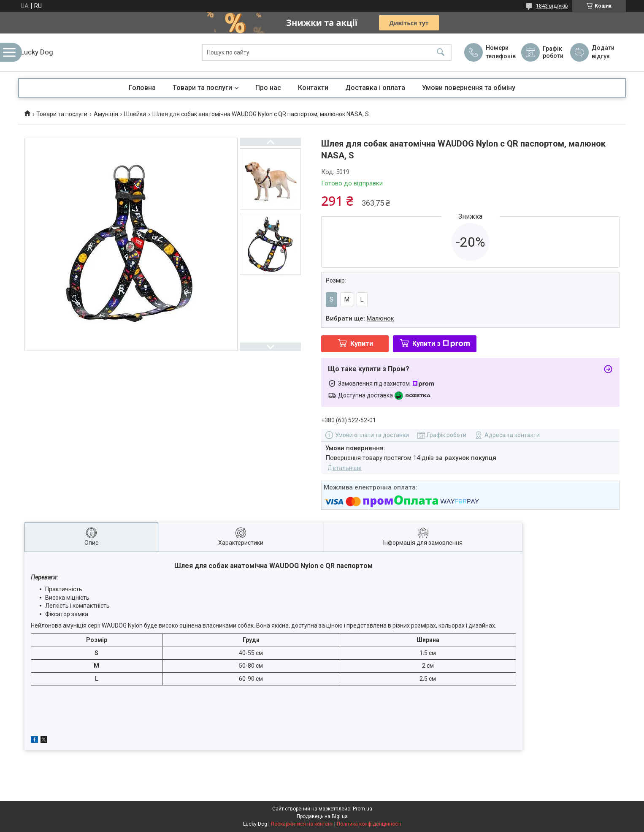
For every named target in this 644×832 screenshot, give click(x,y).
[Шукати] (441, 53)
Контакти (313, 88)
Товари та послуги (202, 88)
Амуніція (106, 114)
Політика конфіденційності (369, 824)
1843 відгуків (552, 6)
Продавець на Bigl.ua (322, 816)
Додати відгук (603, 52)
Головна (142, 88)
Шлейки (135, 114)
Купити (362, 344)
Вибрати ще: (360, 318)
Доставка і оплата (375, 88)
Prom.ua (363, 809)
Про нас (268, 88)
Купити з (441, 344)
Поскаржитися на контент (302, 824)
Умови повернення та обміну (469, 88)
